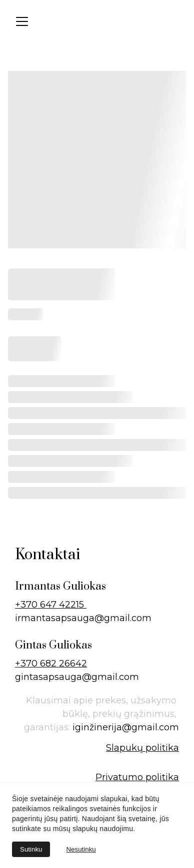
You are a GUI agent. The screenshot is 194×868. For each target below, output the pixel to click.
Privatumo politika (137, 777)
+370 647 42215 (51, 605)
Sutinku (31, 849)
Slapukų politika (142, 748)
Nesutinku (81, 849)
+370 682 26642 (51, 663)
